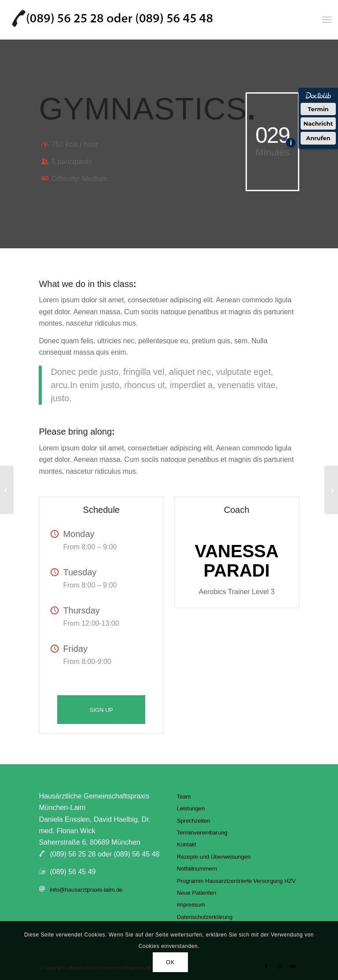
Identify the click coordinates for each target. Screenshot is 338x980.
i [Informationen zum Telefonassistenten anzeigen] (291, 143)
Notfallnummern (197, 869)
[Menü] (327, 20)
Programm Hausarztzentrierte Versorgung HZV (236, 881)
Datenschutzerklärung (205, 917)
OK (170, 962)
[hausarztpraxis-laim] (112, 20)
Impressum (191, 905)
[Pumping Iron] (7, 490)
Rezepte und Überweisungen (214, 857)
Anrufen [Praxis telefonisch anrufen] (318, 138)
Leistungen (191, 808)
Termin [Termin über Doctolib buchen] (318, 109)
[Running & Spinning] (331, 490)
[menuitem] (327, 20)
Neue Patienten (197, 893)
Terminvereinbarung (202, 833)
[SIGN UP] (101, 710)
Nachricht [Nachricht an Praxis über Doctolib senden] (318, 123)
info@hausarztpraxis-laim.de (86, 890)
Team (184, 797)
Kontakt (187, 844)
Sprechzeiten (194, 821)
